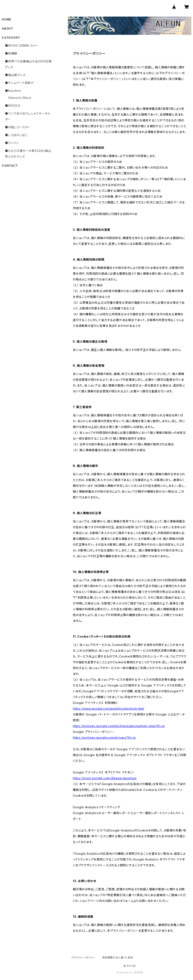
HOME (7, 19)
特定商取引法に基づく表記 (118, 958)
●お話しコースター (18, 127)
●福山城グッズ (15, 75)
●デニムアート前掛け (19, 83)
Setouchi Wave (20, 98)
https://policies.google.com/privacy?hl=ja (104, 738)
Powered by (130, 972)
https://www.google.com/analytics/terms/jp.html (108, 709)
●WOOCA (13, 106)
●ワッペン (12, 143)
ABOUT (7, 28)
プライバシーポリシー (83, 958)
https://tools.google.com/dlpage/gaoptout (105, 778)
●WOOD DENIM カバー (22, 45)
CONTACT (10, 166)
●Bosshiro (13, 91)
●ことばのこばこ (16, 135)
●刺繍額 (11, 53)
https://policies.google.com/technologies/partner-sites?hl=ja (119, 726)
